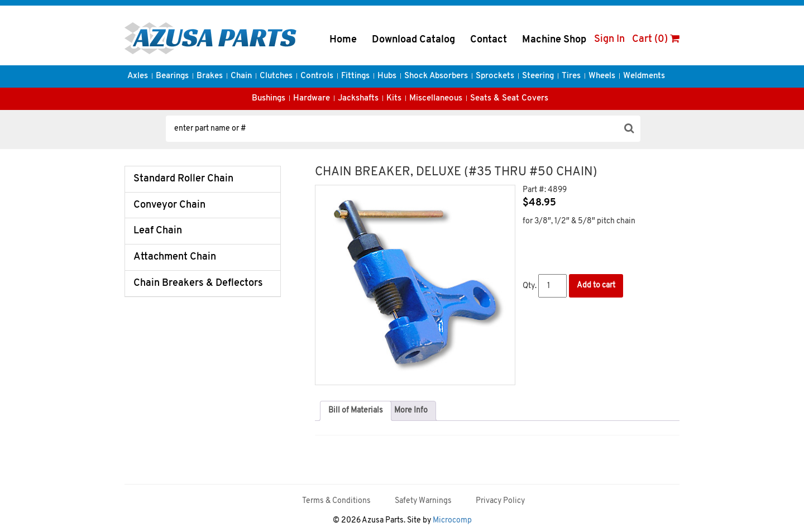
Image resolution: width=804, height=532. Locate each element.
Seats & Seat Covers (509, 99)
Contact (489, 40)
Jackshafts (358, 99)
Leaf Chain (158, 231)
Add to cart (596, 286)
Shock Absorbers (436, 76)
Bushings (269, 99)
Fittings (355, 76)
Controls (317, 76)
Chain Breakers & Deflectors (198, 283)
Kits (394, 99)
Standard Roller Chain (183, 179)
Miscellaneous (436, 99)
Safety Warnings (423, 501)
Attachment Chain (175, 257)
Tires (571, 76)
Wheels (602, 76)
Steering (538, 76)
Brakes (210, 76)
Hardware (312, 99)
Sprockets (495, 76)
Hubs (387, 76)
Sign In (609, 39)
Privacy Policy (500, 501)
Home (343, 40)
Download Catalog (413, 40)
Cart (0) (656, 39)
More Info (411, 411)
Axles (138, 76)
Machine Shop (554, 40)
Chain (241, 76)
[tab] (356, 411)
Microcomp (452, 521)
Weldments (644, 76)
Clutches (276, 76)
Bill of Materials (356, 411)
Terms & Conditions (336, 501)
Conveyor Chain (169, 205)
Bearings (172, 76)
